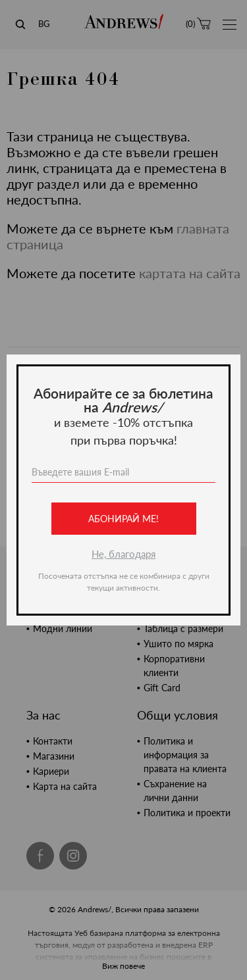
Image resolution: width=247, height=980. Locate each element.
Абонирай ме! (123, 519)
